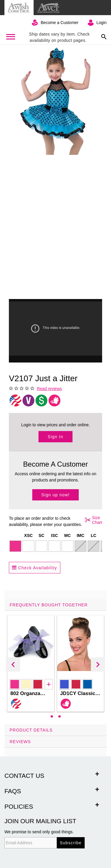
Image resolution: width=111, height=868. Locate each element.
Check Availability (35, 568)
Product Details (31, 730)
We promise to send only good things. (39, 832)
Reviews (20, 742)
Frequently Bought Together (49, 605)
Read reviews (49, 389)
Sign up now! (56, 495)
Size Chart (92, 520)
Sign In (55, 437)
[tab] (55, 662)
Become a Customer (59, 23)
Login (102, 23)
